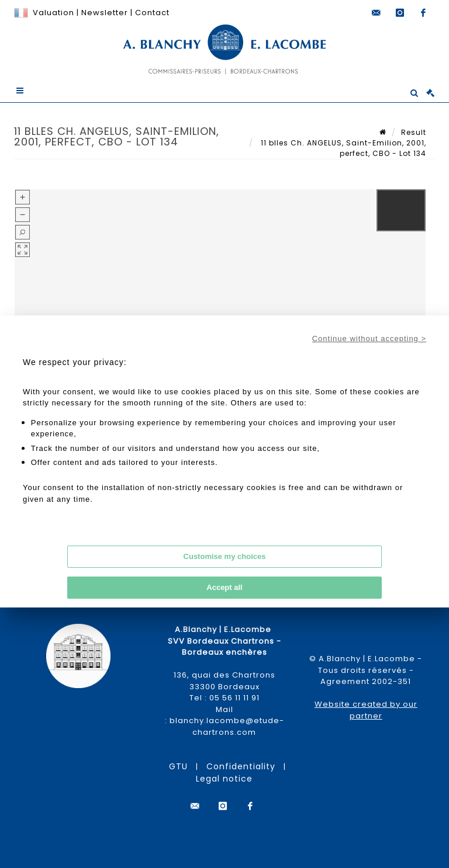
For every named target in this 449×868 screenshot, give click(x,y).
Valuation (53, 13)
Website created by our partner (366, 710)
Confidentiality (241, 766)
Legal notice (224, 779)
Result (414, 132)
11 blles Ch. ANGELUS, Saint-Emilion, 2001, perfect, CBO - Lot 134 (342, 148)
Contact (152, 13)
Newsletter (103, 13)
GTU (178, 766)
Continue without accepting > (369, 338)
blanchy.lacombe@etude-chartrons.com (227, 726)
